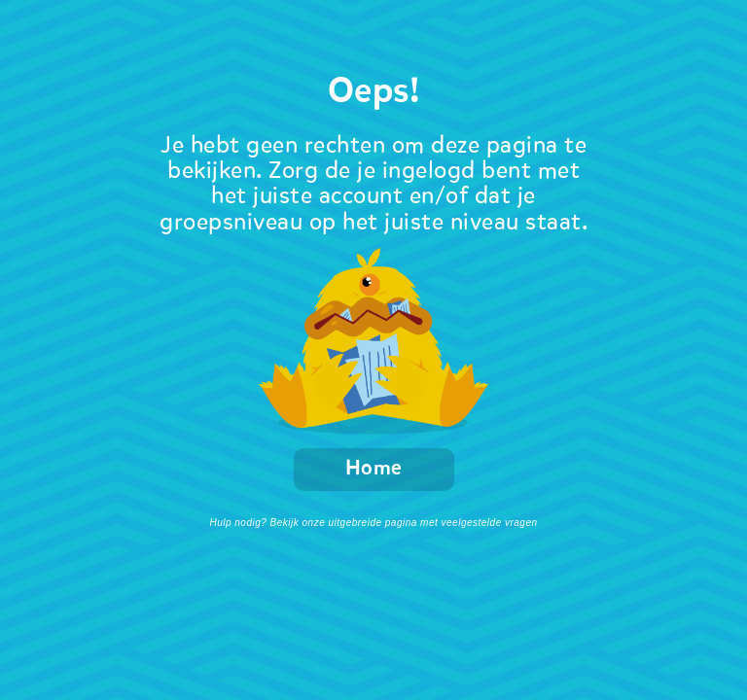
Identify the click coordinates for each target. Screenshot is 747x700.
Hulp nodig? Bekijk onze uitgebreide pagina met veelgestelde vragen (373, 523)
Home (374, 469)
